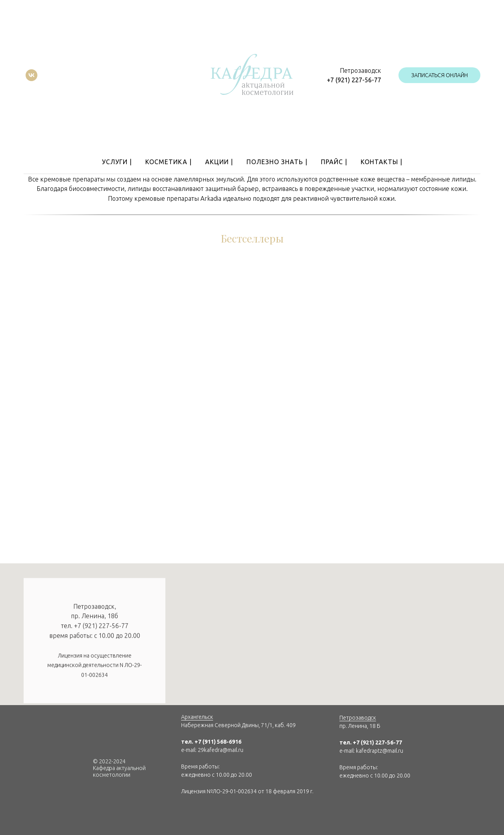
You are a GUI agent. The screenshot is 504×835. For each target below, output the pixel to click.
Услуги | (117, 162)
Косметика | (169, 162)
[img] (187, 811)
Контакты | (382, 162)
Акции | (219, 162)
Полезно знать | (277, 162)
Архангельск (197, 717)
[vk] (31, 75)
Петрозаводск (358, 718)
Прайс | (334, 162)
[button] (439, 75)
